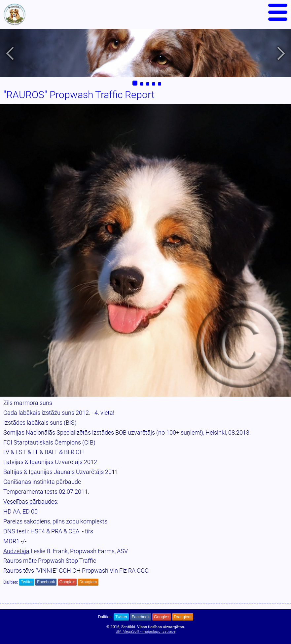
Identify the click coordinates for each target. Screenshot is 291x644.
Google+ (67, 582)
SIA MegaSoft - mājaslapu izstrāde (145, 631)
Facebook (46, 582)
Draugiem (88, 582)
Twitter (27, 582)
